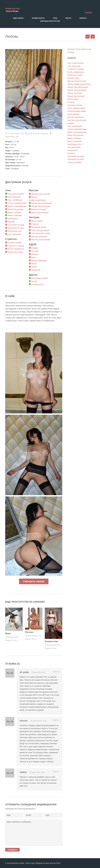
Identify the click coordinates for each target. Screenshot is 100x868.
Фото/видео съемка (40, 278)
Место (68, 18)
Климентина (51, 641)
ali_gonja (24, 672)
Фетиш (34, 267)
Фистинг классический (41, 240)
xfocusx (24, 721)
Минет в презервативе (17, 206)
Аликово (88, 12)
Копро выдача (73, 114)
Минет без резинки (16, 209)
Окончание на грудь (16, 225)
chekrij (23, 772)
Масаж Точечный (39, 209)
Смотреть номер (34, 581)
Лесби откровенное (16, 249)
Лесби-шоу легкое (15, 252)
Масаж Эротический (40, 213)
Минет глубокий (14, 212)
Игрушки (11, 222)
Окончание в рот (15, 231)
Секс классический (16, 194)
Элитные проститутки (50, 21)
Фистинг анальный (39, 236)
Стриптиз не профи (16, 246)
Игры (34, 257)
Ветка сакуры (37, 221)
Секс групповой (14, 234)
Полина (29, 632)
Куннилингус (13, 219)
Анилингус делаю (39, 227)
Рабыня (35, 254)
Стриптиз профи (15, 243)
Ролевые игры (37, 284)
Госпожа (35, 251)
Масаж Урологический (41, 206)
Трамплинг (36, 270)
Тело (55, 18)
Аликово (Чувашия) (41, 133)
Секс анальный (14, 197)
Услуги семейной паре (17, 203)
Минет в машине (15, 215)
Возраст (83, 18)
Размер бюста (38, 18)
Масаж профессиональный (79, 84)
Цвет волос (18, 18)
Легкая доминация (39, 261)
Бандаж (35, 248)
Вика (8, 633)
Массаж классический (41, 194)
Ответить (56, 672)
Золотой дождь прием (41, 233)
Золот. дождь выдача (40, 230)
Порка (34, 264)
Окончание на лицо (16, 228)
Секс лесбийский (15, 200)
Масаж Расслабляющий (41, 203)
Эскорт (34, 281)
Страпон (35, 224)
